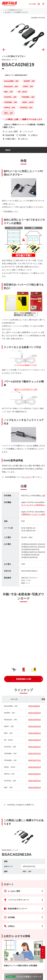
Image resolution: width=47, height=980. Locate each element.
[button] (24, 679)
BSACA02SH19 (34, 713)
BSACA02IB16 (34, 706)
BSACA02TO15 (34, 760)
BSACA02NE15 (34, 733)
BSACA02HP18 (34, 740)
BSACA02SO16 (35, 726)
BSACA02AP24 (34, 774)
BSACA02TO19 (34, 753)
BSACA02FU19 (34, 747)
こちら (27, 477)
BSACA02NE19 (34, 787)
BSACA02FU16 (34, 781)
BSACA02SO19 (35, 767)
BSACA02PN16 (34, 719)
